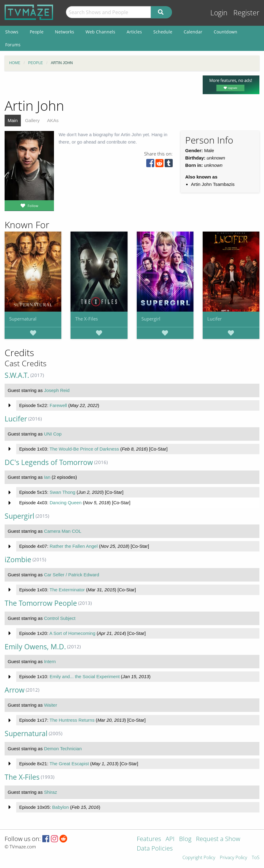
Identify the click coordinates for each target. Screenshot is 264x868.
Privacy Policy (233, 858)
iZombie (18, 560)
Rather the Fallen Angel (74, 546)
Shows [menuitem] (12, 32)
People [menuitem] (37, 32)
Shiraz (50, 792)
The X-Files (86, 319)
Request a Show (218, 839)
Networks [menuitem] (65, 32)
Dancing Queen (66, 503)
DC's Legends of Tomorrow (49, 462)
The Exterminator (67, 590)
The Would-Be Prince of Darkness (84, 449)
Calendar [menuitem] (193, 32)
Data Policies (155, 849)
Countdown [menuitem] (226, 32)
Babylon (60, 807)
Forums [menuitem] (13, 45)
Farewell (58, 405)
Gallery (33, 120)
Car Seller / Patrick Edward (71, 575)
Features (149, 839)
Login (219, 13)
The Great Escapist (69, 764)
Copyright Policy (199, 858)
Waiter (50, 705)
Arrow (15, 690)
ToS (256, 858)
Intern (50, 661)
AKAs (53, 120)
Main (13, 120)
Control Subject (60, 618)
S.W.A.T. (17, 375)
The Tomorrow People (41, 603)
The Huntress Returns (72, 720)
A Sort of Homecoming (72, 633)
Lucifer (214, 319)
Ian (47, 477)
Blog (185, 839)
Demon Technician (63, 749)
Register (246, 13)
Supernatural (23, 319)
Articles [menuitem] (134, 32)
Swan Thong (63, 492)
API (170, 839)
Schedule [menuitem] (163, 32)
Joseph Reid (57, 390)
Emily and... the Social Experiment (85, 676)
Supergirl (151, 319)
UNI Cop (53, 434)
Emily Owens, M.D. (35, 647)
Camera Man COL (63, 531)
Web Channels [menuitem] (100, 32)
